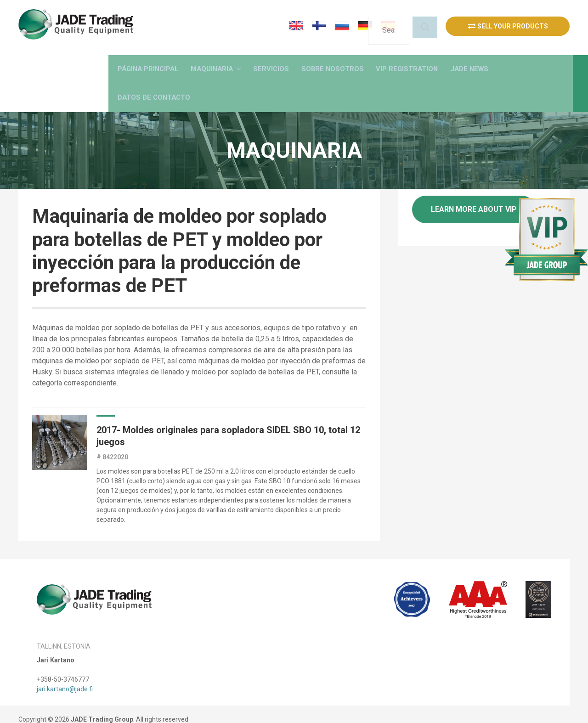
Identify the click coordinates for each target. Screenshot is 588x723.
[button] (257, 62)
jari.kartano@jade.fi (65, 678)
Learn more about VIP (474, 198)
